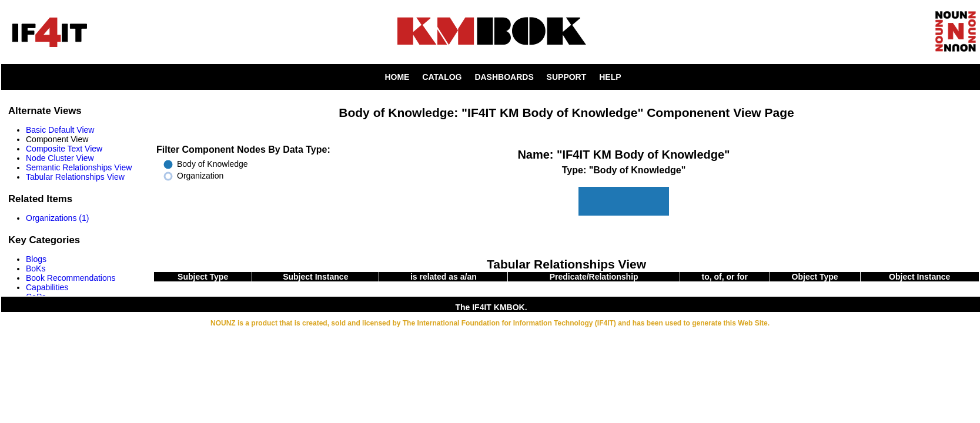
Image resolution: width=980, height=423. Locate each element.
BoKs (36, 268)
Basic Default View (60, 130)
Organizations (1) (57, 218)
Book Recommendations (71, 278)
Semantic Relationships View (79, 167)
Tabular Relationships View (75, 177)
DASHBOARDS (504, 77)
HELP (610, 77)
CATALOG (442, 77)
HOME (397, 77)
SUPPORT (567, 77)
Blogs (36, 259)
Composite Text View (64, 149)
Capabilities (47, 287)
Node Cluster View (60, 158)
